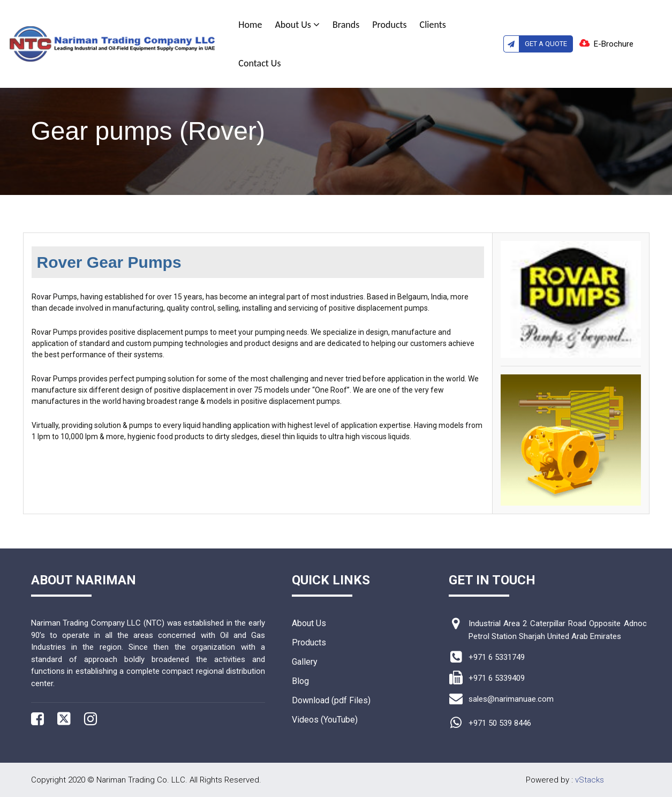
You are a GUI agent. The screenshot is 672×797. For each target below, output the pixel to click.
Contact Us (259, 63)
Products (389, 25)
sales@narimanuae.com (511, 699)
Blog (300, 681)
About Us (297, 25)
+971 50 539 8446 (500, 723)
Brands (346, 25)
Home (250, 25)
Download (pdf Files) (331, 700)
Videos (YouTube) (325, 720)
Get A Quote (535, 44)
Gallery (305, 662)
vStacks (590, 780)
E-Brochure (614, 44)
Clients (433, 25)
